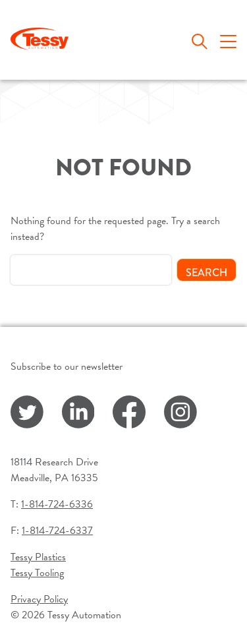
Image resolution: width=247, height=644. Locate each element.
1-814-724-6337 (57, 531)
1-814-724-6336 (57, 504)
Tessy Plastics (38, 557)
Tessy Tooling (37, 573)
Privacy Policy (39, 599)
